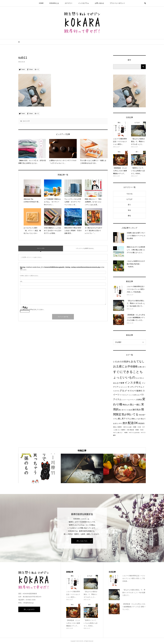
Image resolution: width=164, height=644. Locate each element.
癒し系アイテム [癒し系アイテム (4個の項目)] (124, 419)
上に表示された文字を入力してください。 (32, 310)
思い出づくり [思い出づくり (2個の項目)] (123, 410)
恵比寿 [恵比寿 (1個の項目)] (130, 410)
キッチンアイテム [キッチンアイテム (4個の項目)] (135, 387)
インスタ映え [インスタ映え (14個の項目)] (133, 383)
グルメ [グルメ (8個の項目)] (123, 391)
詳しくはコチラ (29, 609)
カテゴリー (69, 3)
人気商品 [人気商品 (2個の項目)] (139, 400)
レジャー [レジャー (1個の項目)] (124, 400)
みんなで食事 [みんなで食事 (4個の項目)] (119, 383)
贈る (129, 216)
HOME (41, 3)
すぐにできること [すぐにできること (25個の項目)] (126, 372)
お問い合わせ (99, 3)
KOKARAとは (54, 3)
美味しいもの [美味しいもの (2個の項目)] (136, 419)
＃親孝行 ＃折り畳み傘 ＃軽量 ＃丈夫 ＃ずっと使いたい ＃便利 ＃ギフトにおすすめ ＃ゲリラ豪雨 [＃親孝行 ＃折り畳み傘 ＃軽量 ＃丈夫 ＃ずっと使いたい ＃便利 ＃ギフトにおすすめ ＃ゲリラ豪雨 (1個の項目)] (129, 433)
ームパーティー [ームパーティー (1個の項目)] (131, 400)
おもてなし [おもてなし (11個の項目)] (138, 361)
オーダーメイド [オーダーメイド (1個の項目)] (123, 387)
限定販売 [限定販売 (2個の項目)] (141, 423)
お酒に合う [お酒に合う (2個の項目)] (142, 367)
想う (129, 205)
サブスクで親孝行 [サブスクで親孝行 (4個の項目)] (135, 391)
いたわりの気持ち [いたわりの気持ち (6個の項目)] (122, 362)
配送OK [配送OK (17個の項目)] (133, 423)
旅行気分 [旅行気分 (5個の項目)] (137, 410)
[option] (40, 468)
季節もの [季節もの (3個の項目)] (126, 405)
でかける (129, 194)
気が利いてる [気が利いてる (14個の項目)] (130, 414)
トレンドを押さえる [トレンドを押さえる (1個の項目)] (134, 395)
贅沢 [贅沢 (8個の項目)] (125, 423)
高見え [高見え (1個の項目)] (115, 427)
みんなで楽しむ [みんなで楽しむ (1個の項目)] (140, 378)
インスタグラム (84, 3)
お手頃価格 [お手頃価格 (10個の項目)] (131, 366)
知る (129, 210)
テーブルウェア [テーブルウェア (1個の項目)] (124, 395)
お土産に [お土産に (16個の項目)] (119, 366)
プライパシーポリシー (117, 3)
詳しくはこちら (82, 541)
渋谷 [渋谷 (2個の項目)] (140, 415)
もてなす (129, 199)
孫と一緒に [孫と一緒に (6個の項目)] (135, 405)
